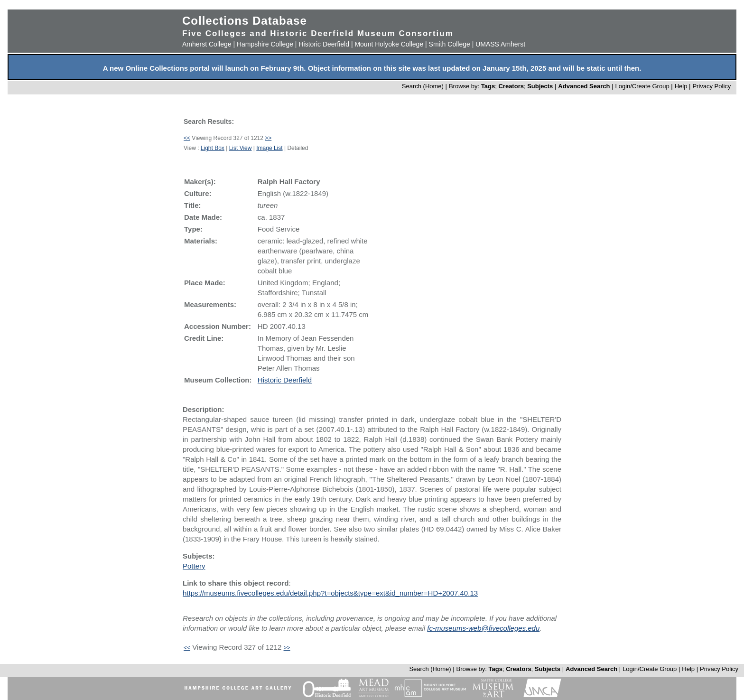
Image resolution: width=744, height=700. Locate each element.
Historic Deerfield (324, 44)
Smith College (450, 44)
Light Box (213, 148)
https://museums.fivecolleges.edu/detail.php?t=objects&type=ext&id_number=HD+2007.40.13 (330, 593)
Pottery (194, 566)
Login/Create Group (643, 86)
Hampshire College (265, 44)
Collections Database (245, 21)
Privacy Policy (711, 86)
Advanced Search (584, 86)
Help (681, 86)
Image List (269, 148)
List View (241, 148)
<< (187, 138)
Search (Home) (423, 86)
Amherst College (207, 44)
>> (268, 138)
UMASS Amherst (500, 44)
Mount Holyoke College (389, 44)
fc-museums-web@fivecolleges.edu (483, 628)
